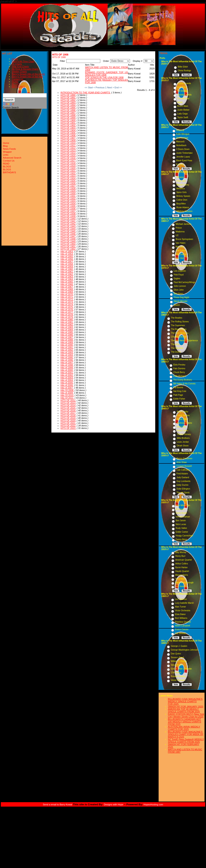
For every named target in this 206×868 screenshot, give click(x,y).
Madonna (180, 232)
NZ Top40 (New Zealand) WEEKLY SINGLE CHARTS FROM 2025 (186, 741)
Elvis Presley (179, 365)
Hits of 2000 (67, 370)
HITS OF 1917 (68, 161)
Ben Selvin (181, 521)
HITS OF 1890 (68, 95)
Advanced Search (12, 158)
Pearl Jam (181, 181)
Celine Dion (182, 200)
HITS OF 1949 (68, 241)
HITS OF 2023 (68, 428)
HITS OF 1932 (68, 198)
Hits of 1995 (67, 357)
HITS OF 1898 (68, 115)
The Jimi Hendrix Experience (185, 341)
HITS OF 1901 (68, 123)
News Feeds (9, 149)
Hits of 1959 (67, 267)
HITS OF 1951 (68, 246)
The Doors (176, 352)
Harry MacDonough (184, 583)
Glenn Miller (182, 419)
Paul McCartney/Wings (185, 282)
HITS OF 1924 (68, 178)
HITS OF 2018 (68, 415)
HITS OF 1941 (68, 221)
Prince (179, 228)
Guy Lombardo (183, 481)
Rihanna (180, 130)
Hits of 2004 (67, 380)
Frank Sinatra (183, 415)
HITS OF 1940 (68, 219)
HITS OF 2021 (68, 423)
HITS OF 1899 (68, 118)
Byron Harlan (181, 567)
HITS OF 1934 (68, 204)
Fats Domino (179, 369)
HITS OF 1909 (68, 140)
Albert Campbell (183, 626)
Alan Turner (181, 607)
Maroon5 (180, 142)
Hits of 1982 (67, 325)
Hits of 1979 (67, 317)
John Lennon (180, 286)
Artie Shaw (182, 462)
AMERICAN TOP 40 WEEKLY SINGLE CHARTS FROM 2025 (184, 710)
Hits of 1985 (67, 332)
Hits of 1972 (67, 299)
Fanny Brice (181, 539)
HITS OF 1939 (68, 216)
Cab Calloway (183, 470)
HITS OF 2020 (68, 421)
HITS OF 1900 (68, 120)
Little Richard (179, 376)
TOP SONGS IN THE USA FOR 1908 (104, 77)
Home (15, 59)
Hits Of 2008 (67, 390)
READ (15, 82)
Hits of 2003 (67, 378)
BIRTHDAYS (18, 87)
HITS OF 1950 (68, 244)
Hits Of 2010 (67, 395)
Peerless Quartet (183, 622)
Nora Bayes (181, 579)
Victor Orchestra (183, 611)
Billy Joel (180, 247)
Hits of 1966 (67, 284)
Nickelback (181, 145)
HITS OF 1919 (68, 166)
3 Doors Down (183, 149)
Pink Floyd (179, 275)
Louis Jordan (183, 442)
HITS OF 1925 (68, 181)
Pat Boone (178, 387)
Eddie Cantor (182, 532)
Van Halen (181, 243)
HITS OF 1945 (68, 231)
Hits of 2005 (67, 383)
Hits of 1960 (67, 269)
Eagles (177, 279)
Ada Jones (180, 586)
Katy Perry (182, 87)
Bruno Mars (183, 106)
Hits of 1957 (67, 262)
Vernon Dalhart (183, 517)
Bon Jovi (180, 258)
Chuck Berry (179, 372)
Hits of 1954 (67, 254)
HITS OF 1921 (68, 171)
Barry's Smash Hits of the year (27, 77)
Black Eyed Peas (184, 161)
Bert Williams (181, 618)
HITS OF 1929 (68, 191)
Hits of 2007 (67, 388)
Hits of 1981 (67, 322)
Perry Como (182, 431)
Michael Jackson (183, 224)
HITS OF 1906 (68, 135)
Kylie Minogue (183, 134)
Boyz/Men (181, 204)
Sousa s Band (177, 657)
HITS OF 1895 (68, 108)
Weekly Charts (19, 71)
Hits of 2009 (67, 393)
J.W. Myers (176, 673)
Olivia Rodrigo (184, 71)
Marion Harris (182, 575)
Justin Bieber (183, 110)
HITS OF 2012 (68, 400)
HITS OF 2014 (68, 405)
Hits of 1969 (67, 292)
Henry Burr (180, 556)
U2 (177, 235)
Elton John (179, 290)
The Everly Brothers (183, 380)
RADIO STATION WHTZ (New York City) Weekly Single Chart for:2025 (186, 715)
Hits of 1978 (67, 315)
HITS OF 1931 (68, 196)
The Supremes (178, 325)
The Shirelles (177, 348)
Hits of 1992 (67, 350)
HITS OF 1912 (68, 148)
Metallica (180, 189)
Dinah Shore (183, 446)
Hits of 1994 (67, 355)
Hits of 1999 (67, 368)
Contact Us (17, 79)
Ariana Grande (184, 83)
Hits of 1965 (67, 282)
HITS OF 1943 (68, 226)
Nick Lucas (181, 524)
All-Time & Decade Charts (25, 69)
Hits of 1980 (67, 320)
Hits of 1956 (67, 259)
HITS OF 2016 (68, 410)
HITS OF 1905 (68, 133)
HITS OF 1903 (68, 128)
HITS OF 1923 (68, 176)
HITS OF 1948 (68, 239)
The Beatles (177, 318)
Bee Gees (178, 294)
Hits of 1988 (67, 340)
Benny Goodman (184, 458)
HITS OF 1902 (68, 125)
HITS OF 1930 (68, 193)
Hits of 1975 (67, 307)
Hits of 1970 (67, 294)
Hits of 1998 (67, 365)
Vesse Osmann (178, 680)
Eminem (180, 164)
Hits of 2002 (67, 375)
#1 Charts (17, 64)
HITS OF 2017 (68, 413)
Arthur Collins (182, 564)
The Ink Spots (183, 493)
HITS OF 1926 (68, 183)
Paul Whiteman (183, 505)
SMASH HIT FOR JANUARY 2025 (186, 707)
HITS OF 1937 (68, 211)
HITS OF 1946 (68, 234)
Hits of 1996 (67, 360)
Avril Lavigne (182, 138)
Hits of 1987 (67, 337)
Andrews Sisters (184, 423)
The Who (175, 344)
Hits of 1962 (67, 274)
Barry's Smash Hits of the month (28, 74)
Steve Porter (177, 665)
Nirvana (180, 177)
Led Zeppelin (180, 271)
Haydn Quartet (182, 571)
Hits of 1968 (67, 289)
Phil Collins (181, 254)
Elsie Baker (180, 614)
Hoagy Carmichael (184, 536)
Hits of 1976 (67, 310)
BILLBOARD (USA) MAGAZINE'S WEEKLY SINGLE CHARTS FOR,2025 (185, 701)
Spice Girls (181, 192)
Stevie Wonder (181, 301)
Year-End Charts (20, 66)
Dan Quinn (176, 654)
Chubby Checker (179, 337)
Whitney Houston (184, 211)
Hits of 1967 (67, 287)
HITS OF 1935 (68, 206)
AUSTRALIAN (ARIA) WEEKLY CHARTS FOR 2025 (184, 728)
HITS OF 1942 (68, 224)
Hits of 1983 (67, 327)
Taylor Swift (183, 117)
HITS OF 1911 (68, 146)
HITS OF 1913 (68, 151)
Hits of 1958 (67, 264)
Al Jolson (180, 509)
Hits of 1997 (67, 363)
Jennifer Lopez (183, 157)
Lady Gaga (183, 114)
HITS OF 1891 (68, 98)
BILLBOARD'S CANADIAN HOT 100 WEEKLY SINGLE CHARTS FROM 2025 (185, 722)
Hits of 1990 (67, 345)
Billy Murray (181, 552)
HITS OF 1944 (68, 229)
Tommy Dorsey (184, 434)
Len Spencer (181, 599)
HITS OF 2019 (68, 418)
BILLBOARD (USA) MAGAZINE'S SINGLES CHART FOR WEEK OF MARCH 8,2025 (186, 734)
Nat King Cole (180, 391)
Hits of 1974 (67, 304)
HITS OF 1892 (68, 100)
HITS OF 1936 (68, 209)
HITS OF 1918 (68, 163)
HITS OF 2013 (68, 403)
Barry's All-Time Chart (23, 61)
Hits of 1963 (67, 277)
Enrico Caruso (182, 629)
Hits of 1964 (67, 279)
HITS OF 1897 (68, 113)
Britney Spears (183, 196)
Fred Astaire (182, 474)
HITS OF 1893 (68, 103)
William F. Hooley (179, 661)
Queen (177, 305)
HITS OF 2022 (68, 426)
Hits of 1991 (67, 347)
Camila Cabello (185, 95)
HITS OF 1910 (68, 143)
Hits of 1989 (67, 342)
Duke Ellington (183, 489)
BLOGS (16, 84)
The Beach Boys (179, 329)
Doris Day (181, 427)
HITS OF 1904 (68, 130)
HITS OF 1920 (68, 168)
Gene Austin (181, 513)
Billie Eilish (183, 67)
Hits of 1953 (67, 251)
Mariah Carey (183, 185)
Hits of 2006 (67, 385)
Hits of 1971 (67, 297)
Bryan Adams (183, 207)
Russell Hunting (178, 676)
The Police (181, 251)
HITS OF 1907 (68, 138)
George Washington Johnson (184, 650)
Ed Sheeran (183, 91)
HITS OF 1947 (68, 236)
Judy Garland (183, 477)
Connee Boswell (184, 466)
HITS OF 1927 (68, 186)
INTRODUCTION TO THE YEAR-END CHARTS (86, 93)
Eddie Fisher (179, 399)
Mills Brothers (183, 438)
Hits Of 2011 (67, 398)
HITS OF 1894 (68, 105)
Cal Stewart (181, 633)
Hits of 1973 (67, 302)
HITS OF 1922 (68, 173)
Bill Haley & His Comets (185, 384)
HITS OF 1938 (68, 214)
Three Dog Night (181, 297)
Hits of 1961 (67, 272)
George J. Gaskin (179, 646)
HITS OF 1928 (68, 188)
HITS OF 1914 (68, 153)
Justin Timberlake (185, 153)
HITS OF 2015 (68, 408)
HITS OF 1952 (68, 249)
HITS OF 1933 (68, 201)
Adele (180, 102)
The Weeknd (183, 99)
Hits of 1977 (67, 312)
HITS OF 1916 (68, 158)
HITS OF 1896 (68, 110)
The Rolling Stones (180, 322)
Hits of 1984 (67, 330)
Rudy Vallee (181, 528)
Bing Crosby (182, 412)
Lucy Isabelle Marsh (184, 603)
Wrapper (7, 152)
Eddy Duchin (183, 485)
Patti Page (178, 395)
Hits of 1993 (67, 352)
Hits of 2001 (67, 373)
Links (6, 155)
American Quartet (183, 560)
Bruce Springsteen (184, 239)
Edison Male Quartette (181, 669)
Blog (5, 146)
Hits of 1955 (67, 257)
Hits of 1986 (67, 335)
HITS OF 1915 (68, 156)
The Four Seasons (180, 333)
